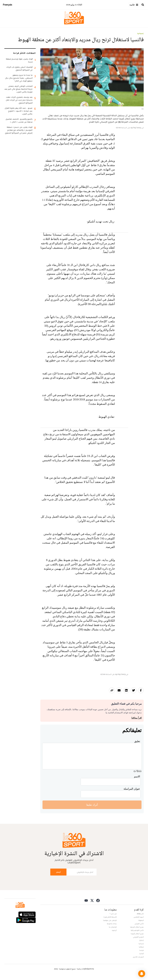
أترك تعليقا (92, 805)
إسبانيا (140, 33)
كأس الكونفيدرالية (137, 930)
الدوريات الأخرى (138, 957)
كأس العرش (139, 924)
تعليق (137, 741)
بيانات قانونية (112, 924)
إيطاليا (141, 947)
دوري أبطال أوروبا (137, 934)
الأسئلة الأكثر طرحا (110, 917)
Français (8, 5)
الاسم (137, 776)
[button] (142, 974)
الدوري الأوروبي (138, 937)
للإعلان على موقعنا (110, 920)
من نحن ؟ (113, 914)
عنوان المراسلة (132, 789)
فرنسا (141, 950)
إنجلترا (141, 940)
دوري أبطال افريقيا (137, 927)
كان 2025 (140, 914)
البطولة (141, 920)
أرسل (58, 872)
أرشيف (114, 930)
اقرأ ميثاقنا (137, 718)
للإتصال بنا (113, 927)
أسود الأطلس (139, 917)
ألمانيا (141, 954)
